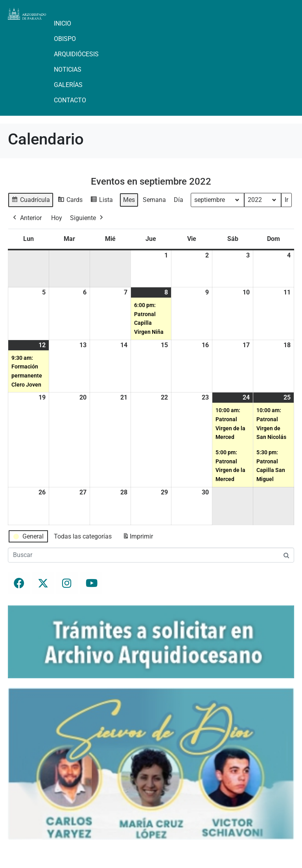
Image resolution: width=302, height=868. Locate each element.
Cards (70, 201)
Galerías (68, 85)
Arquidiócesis (76, 54)
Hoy (57, 218)
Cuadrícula (30, 201)
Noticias (68, 69)
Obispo (65, 39)
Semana (154, 200)
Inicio (63, 23)
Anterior (27, 218)
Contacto (70, 100)
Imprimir (138, 538)
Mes (129, 200)
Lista (101, 201)
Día (179, 200)
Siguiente (87, 218)
